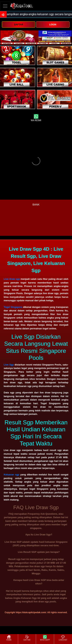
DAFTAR (18, 25)
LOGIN (53, 25)
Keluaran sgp (11, 475)
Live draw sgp (12, 279)
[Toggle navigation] (5, 6)
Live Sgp (9, 365)
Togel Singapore (13, 307)
